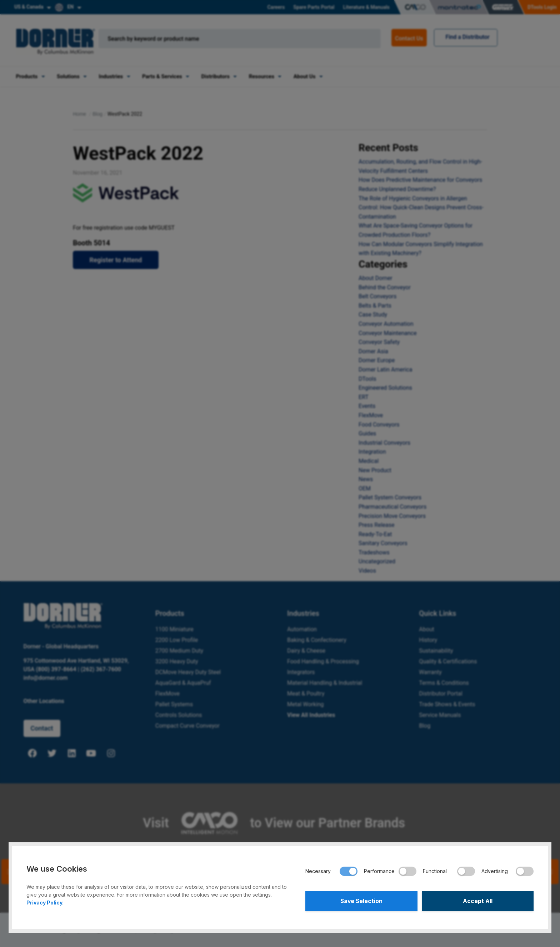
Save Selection (361, 901)
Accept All (478, 901)
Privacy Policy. (45, 902)
